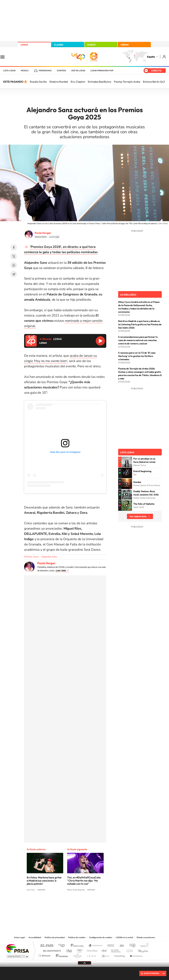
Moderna (61, 955)
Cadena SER (110, 946)
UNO (69, 950)
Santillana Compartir (96, 946)
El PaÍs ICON (91, 955)
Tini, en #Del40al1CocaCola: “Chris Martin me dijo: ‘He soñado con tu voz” (84, 881)
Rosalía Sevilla (38, 82)
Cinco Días (92, 950)
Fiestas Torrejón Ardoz (127, 82)
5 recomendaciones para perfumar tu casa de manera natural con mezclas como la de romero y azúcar (138, 340)
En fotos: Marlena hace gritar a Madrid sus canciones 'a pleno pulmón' (44, 881)
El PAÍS (47, 946)
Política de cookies (77, 937)
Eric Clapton (78, 82)
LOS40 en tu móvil (124, 937)
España (151, 57)
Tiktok (71, 902)
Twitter (14, 256)
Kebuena (140, 950)
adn (131, 946)
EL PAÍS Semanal (116, 950)
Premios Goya (31, 557)
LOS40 (24, 45)
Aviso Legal (19, 937)
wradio (79, 950)
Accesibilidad (35, 937)
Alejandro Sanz (49, 557)
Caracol (143, 946)
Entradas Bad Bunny (100, 82)
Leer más (61, 570)
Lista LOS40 (9, 71)
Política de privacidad (55, 937)
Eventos (61, 71)
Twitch (98, 902)
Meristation (136, 955)
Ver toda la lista (138, 516)
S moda (105, 955)
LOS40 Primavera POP (102, 71)
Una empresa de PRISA (17, 948)
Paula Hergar (43, 233)
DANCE (91, 45)
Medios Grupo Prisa (17, 956)
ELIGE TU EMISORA (152, 973)
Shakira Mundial (59, 82)
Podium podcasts (77, 955)
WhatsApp (14, 265)
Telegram (14, 274)
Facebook (14, 247)
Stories (104, 902)
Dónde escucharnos (146, 937)
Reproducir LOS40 (100, 341)
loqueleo (120, 955)
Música (25, 71)
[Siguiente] (164, 82)
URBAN (125, 45)
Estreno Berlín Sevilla (155, 82)
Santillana (78, 946)
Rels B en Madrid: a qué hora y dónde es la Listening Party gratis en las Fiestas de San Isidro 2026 (140, 324)
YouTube (78, 902)
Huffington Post (51, 950)
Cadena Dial (104, 950)
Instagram (65, 902)
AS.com (120, 946)
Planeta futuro (128, 950)
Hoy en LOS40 (78, 71)
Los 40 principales (63, 946)
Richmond (45, 955)
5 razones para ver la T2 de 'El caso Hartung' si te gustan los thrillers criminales (137, 356)
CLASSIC (59, 45)
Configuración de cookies (101, 937)
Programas (45, 71)
